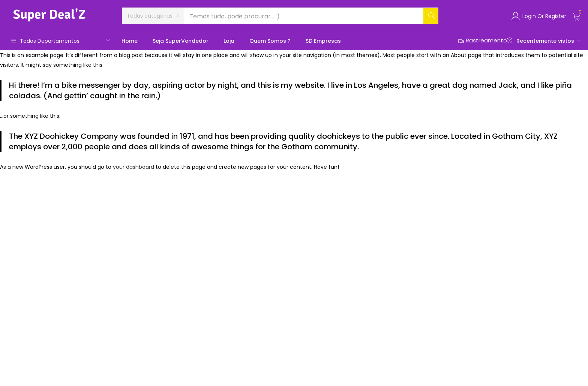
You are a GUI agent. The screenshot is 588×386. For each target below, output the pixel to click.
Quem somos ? (270, 41)
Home (130, 41)
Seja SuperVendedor (181, 41)
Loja (229, 41)
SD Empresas (323, 41)
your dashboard (133, 167)
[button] (153, 16)
